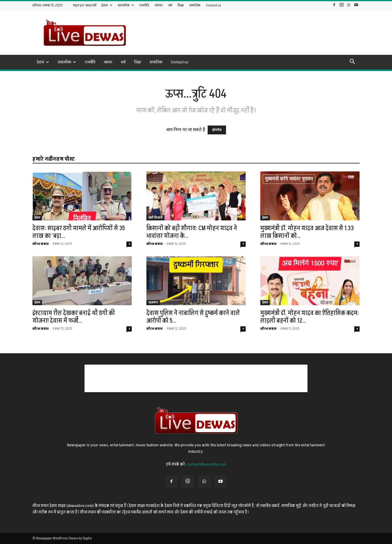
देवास (107, 5)
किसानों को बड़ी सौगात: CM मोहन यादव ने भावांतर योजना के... (192, 232)
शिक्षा (181, 5)
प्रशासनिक (126, 5)
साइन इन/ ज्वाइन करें (85, 5)
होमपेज (217, 130)
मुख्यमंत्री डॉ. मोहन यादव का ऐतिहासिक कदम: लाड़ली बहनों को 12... (310, 317)
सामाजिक (195, 5)
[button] (352, 63)
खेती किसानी (155, 218)
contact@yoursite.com (206, 464)
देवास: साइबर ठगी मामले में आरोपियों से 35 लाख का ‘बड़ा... (79, 232)
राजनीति (144, 5)
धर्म (170, 5)
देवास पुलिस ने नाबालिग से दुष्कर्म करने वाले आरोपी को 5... (193, 317)
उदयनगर (153, 302)
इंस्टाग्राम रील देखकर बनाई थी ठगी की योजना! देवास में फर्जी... (74, 317)
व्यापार (159, 5)
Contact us (213, 5)
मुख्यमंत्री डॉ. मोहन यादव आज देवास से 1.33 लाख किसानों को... (307, 232)
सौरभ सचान (41, 244)
